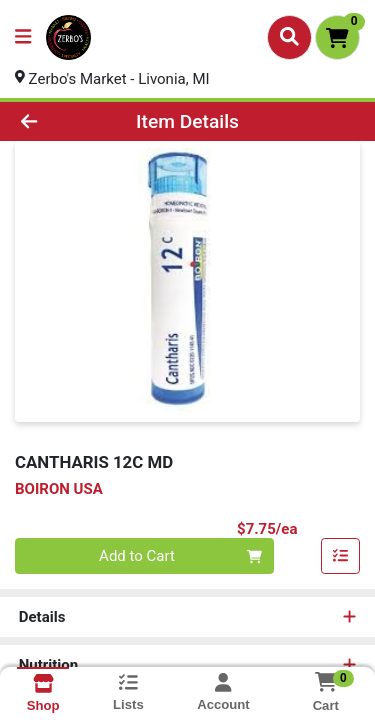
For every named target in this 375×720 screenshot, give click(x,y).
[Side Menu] (23, 37)
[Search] (289, 37)
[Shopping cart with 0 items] (337, 37)
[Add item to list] (341, 557)
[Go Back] (58, 121)
